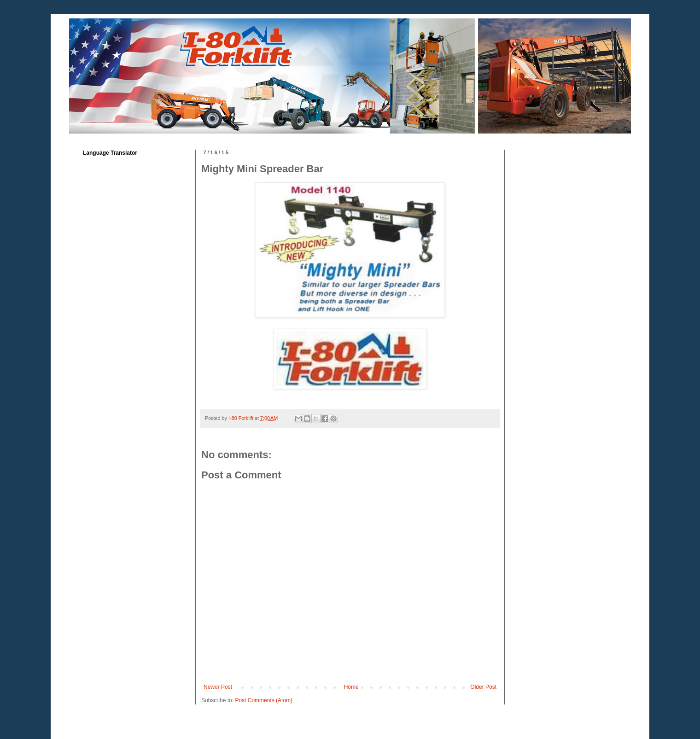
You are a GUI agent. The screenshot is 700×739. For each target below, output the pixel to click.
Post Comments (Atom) (264, 700)
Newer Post (218, 687)
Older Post (483, 687)
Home (351, 687)
